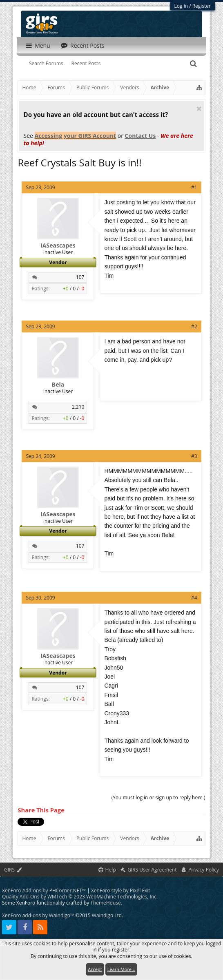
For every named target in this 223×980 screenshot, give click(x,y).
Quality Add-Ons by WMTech (80, 897)
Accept (95, 969)
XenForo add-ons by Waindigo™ (38, 915)
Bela (58, 385)
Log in (181, 6)
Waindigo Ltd (107, 915)
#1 (194, 187)
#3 (194, 456)
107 (80, 277)
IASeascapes (58, 246)
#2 (194, 326)
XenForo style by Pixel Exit (121, 890)
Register (202, 6)
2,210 (78, 407)
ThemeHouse (105, 903)
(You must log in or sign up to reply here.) (158, 797)
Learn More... (121, 969)
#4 (194, 598)
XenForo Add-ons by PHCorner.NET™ (44, 890)
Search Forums (46, 63)
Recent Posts (86, 63)
